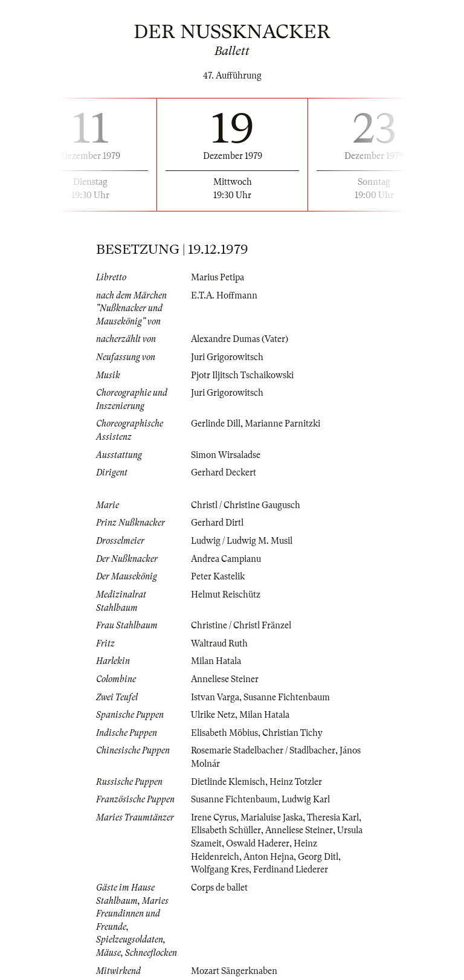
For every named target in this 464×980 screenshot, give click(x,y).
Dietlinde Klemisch (228, 782)
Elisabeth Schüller (226, 830)
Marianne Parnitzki (282, 424)
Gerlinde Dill (216, 424)
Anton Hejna (269, 857)
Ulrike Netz (213, 715)
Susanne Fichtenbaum (287, 697)
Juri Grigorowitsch (227, 357)
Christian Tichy (292, 733)
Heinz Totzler (296, 782)
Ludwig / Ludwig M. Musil (242, 541)
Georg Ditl (318, 857)
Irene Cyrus (214, 817)
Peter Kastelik (218, 576)
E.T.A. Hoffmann (224, 295)
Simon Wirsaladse (226, 455)
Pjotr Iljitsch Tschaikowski (242, 375)
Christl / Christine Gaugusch (246, 505)
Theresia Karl (333, 817)
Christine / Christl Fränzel (241, 625)
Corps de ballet (219, 888)
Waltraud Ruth (219, 643)
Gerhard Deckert (224, 472)
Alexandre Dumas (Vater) (240, 339)
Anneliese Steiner (225, 679)
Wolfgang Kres (220, 869)
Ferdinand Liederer (291, 869)
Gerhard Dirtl (217, 523)
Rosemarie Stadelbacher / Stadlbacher (263, 750)
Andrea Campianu (226, 559)
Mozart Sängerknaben (234, 971)
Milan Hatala (216, 661)
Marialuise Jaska (272, 817)
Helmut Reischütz (226, 595)
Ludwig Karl (306, 799)
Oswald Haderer (258, 843)
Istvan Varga (215, 697)
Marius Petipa (217, 277)
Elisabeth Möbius (224, 733)
